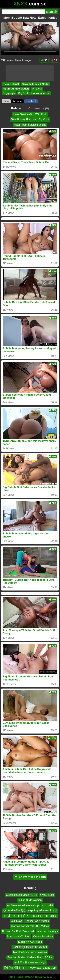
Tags (20, 977)
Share (6, 101)
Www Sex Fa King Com (43, 968)
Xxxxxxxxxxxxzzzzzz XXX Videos (30, 926)
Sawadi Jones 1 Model (36, 84)
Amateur (37, 89)
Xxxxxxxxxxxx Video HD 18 (22, 895)
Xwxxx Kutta (47, 895)
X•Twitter (18, 101)
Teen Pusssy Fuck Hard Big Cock (30, 119)
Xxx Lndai (47, 905)
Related (17, 108)
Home (11, 977)
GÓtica (48, 957)
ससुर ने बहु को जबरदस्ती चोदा (42, 911)
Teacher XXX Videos (37, 921)
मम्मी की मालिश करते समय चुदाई (30, 963)
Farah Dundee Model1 (16, 89)
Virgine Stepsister (43, 937)
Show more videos (30, 877)
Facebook (31, 101)
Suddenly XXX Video (30, 942)
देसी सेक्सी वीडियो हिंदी (14, 911)
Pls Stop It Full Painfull (44, 916)
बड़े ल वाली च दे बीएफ (47, 931)
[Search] (23, 12)
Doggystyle (9, 93)
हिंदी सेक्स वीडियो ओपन (15, 968)
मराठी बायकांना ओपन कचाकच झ (23, 905)
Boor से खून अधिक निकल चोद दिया (30, 947)
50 (44, 60)
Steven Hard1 (11, 84)
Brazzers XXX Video (19, 937)
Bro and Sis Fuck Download (18, 931)
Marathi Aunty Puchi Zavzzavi (30, 952)
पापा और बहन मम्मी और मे (16, 916)
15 (54, 60)
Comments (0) (39, 108)
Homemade (38, 93)
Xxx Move (17, 921)
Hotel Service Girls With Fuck (30, 114)
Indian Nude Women (30, 900)
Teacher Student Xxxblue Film (25, 957)
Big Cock (23, 93)
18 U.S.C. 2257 (44, 977)
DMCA (29, 977)
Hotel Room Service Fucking (30, 125)
